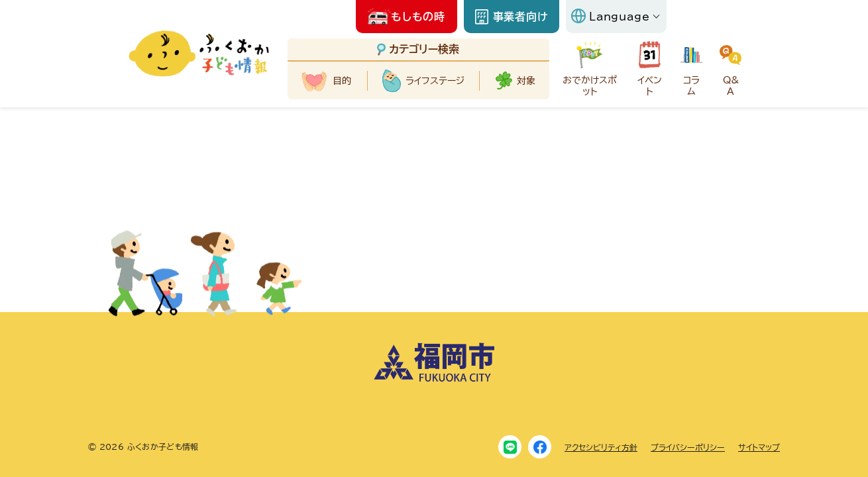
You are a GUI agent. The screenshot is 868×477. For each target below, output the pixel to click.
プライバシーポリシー (688, 447)
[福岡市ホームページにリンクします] (434, 379)
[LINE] (510, 447)
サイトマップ (759, 447)
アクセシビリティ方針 (601, 447)
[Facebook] (540, 447)
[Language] (616, 17)
